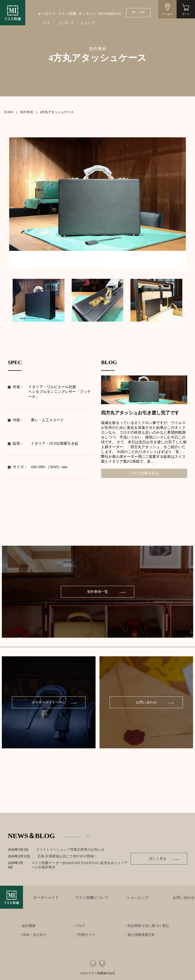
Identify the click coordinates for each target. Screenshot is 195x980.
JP (134, 13)
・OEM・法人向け (32, 935)
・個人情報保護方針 (140, 935)
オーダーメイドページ (49, 702)
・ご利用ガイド (83, 935)
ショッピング (138, 898)
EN (142, 13)
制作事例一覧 (98, 592)
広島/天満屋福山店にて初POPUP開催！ (71, 856)
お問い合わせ (146, 702)
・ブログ (78, 926)
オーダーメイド (47, 18)
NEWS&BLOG (108, 14)
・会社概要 (27, 926)
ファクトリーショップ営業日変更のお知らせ (70, 850)
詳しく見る (159, 859)
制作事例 (27, 112)
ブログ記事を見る (144, 473)
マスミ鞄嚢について (67, 18)
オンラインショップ (88, 18)
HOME (9, 112)
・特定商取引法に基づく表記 (146, 926)
